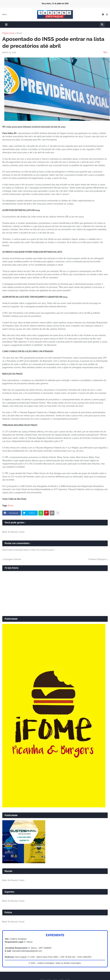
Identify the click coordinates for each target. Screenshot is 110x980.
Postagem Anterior (12, 559)
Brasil (19, 33)
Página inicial (8, 33)
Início (4, 14)
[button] (6, 25)
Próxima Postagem (97, 559)
